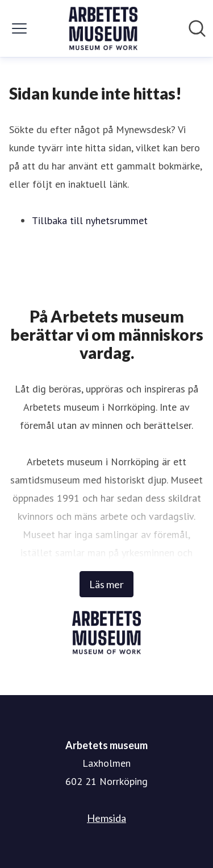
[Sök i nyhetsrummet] (197, 28)
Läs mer (106, 584)
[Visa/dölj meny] (19, 28)
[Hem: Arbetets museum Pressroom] (103, 28)
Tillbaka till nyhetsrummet (90, 220)
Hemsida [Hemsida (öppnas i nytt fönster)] (106, 818)
